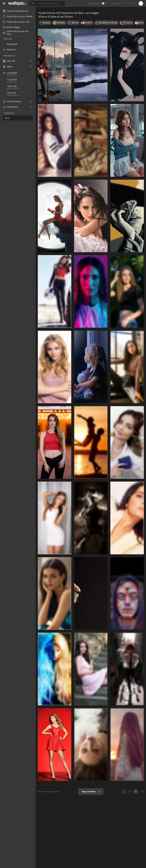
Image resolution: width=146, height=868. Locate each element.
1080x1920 (12, 86)
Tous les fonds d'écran (16, 11)
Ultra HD (9, 61)
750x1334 (11, 93)
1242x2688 (21, 73)
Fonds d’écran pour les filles (16, 33)
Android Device (12, 101)
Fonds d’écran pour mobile (18, 16)
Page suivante (91, 791)
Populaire (11, 50)
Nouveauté (12, 44)
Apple (8, 66)
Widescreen (10, 107)
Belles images (11, 27)
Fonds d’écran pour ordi (16, 22)
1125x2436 (12, 80)
